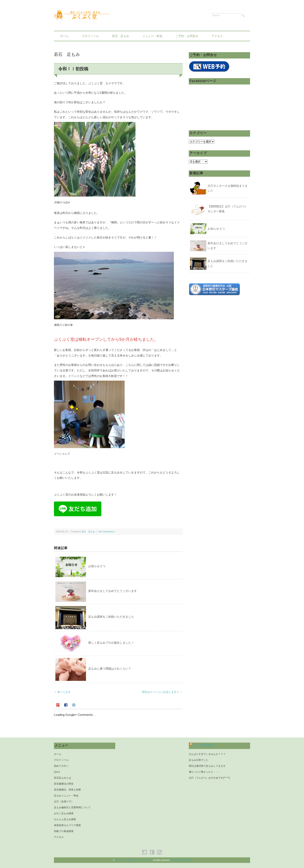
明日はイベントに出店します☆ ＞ (162, 692)
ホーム (64, 36)
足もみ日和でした (199, 760)
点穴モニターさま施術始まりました (228, 188)
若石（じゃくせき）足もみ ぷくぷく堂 (134, 860)
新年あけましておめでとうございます (113, 591)
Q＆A (57, 772)
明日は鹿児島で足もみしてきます (207, 766)
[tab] (58, 705)
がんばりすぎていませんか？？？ (207, 754)
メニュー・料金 (152, 36)
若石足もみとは (63, 778)
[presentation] (58, 705)
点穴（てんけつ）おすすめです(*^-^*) (209, 778)
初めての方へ (61, 766)
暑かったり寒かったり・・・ (205, 772)
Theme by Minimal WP (181, 860)
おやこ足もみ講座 (64, 813)
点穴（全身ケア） (64, 802)
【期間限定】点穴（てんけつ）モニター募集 (228, 209)
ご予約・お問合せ (187, 36)
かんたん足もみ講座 (65, 819)
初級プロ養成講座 (64, 831)
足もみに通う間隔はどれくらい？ (110, 669)
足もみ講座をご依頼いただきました (111, 617)
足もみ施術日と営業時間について (72, 807)
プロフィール (90, 36)
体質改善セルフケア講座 (67, 825)
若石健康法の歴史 (64, 784)
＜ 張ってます (62, 692)
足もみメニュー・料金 (66, 796)
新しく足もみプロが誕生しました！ (111, 643)
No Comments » (107, 532)
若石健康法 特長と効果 (67, 790)
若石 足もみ (121, 36)
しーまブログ (204, 745)
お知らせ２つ (97, 566)
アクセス (217, 36)
